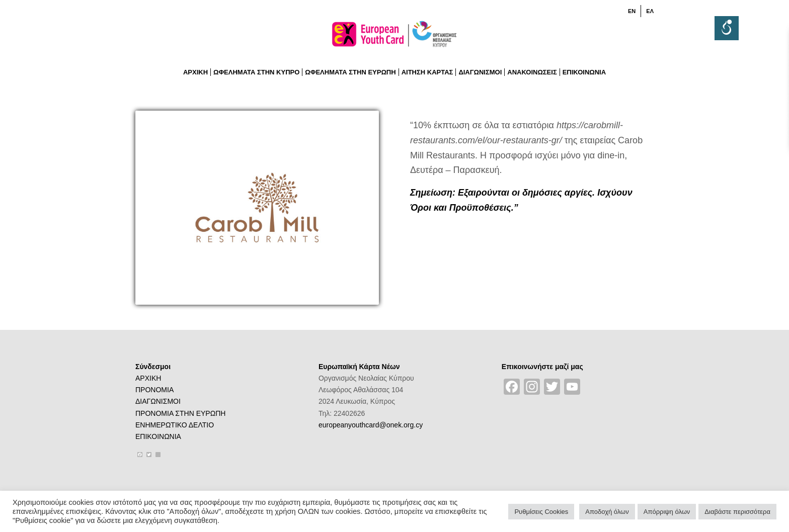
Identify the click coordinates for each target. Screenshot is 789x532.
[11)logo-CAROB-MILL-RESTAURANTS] (257, 208)
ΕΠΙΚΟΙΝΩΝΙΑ (158, 436)
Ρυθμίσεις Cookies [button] (541, 512)
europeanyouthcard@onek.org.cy (371, 425)
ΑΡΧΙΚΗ (148, 378)
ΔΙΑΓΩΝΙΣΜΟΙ (158, 401)
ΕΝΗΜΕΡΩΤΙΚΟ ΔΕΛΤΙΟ (175, 425)
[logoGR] (395, 37)
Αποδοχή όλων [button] (607, 512)
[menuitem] (632, 11)
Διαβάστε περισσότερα (737, 512)
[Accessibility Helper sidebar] (727, 28)
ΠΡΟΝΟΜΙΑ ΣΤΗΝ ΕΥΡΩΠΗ (180, 413)
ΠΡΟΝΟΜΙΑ (154, 390)
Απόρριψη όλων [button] (667, 512)
